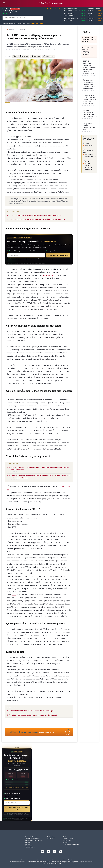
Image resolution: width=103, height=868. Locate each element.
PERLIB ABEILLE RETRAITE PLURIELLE (88, 167)
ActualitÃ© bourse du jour (33, 839)
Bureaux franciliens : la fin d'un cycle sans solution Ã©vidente (90, 113)
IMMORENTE (89, 145)
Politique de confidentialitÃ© (71, 844)
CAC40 (27, 842)
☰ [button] (4, 3)
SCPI (14, 595)
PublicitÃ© (50, 839)
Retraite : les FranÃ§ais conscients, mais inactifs (89, 126)
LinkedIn (24, 56)
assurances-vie (49, 275)
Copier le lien (49, 56)
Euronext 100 (29, 846)
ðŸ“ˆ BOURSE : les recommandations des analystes (89, 40)
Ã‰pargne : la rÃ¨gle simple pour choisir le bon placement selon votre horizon (90, 84)
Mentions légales (68, 839)
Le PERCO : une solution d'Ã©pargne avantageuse (87, 51)
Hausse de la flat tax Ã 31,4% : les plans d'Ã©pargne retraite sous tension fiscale (89, 99)
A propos (66, 842)
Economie (22, 29)
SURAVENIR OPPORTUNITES (90, 155)
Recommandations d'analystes (34, 841)
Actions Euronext (30, 848)
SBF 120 (28, 844)
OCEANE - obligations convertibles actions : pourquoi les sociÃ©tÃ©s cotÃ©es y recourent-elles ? (89, 67)
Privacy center (67, 841)
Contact (65, 837)
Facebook (36, 56)
